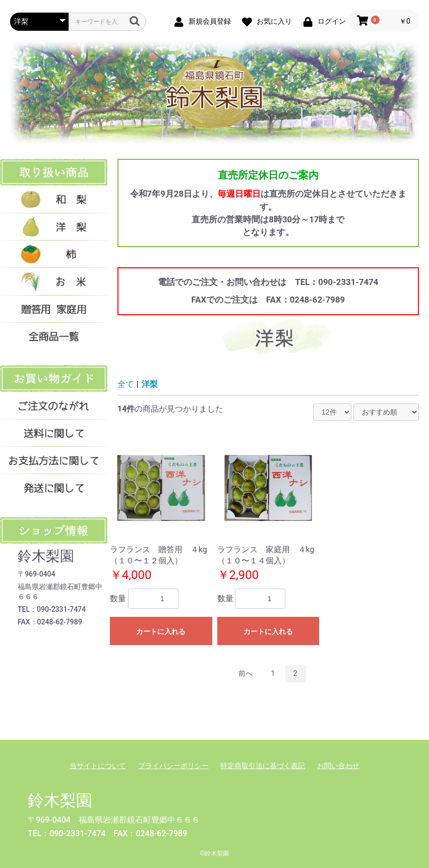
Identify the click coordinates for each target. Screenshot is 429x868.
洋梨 (150, 384)
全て (126, 384)
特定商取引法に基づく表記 (263, 766)
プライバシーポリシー (173, 766)
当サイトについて (98, 766)
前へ (246, 673)
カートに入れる (161, 631)
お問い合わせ (338, 766)
